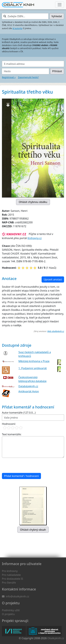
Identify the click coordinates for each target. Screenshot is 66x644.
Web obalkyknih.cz (56, 331)
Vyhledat (57, 16)
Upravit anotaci (53, 279)
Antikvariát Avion (29, 391)
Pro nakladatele (11, 575)
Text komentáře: (12, 434)
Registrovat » (9, 77)
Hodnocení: (9, 424)
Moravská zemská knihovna (14, 631)
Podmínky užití (11, 610)
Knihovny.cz (35, 238)
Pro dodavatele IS (13, 579)
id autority (18, 28)
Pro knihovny (10, 571)
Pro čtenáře (9, 583)
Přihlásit (57, 71)
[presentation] (26, 465)
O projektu (8, 614)
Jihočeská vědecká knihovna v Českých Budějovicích (44, 631)
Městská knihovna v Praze (34, 361)
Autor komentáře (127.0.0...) (19, 413)
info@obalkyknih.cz (17, 596)
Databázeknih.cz (28, 386)
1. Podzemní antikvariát (33, 368)
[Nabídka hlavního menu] (60, 5)
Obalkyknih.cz (56, 638)
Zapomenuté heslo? (28, 77)
